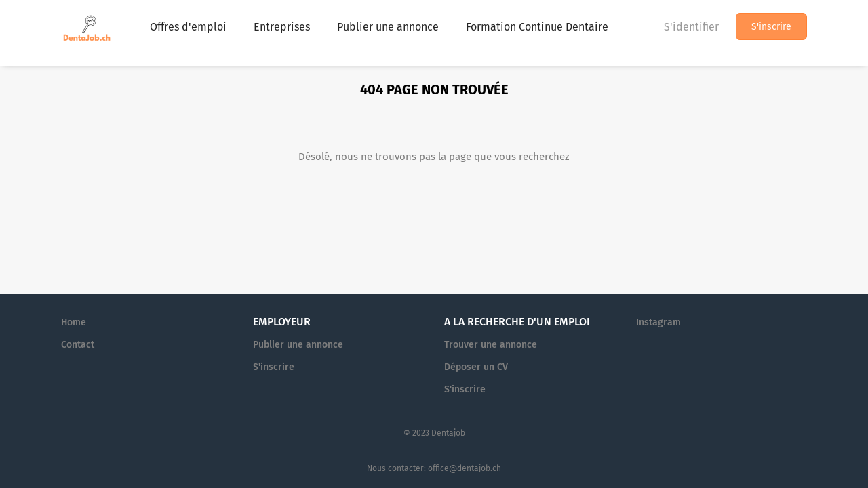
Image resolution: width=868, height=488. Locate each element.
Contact (78, 345)
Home (74, 322)
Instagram (658, 322)
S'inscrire (771, 27)
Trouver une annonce (491, 345)
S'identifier (691, 27)
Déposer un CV (476, 367)
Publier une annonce (298, 345)
